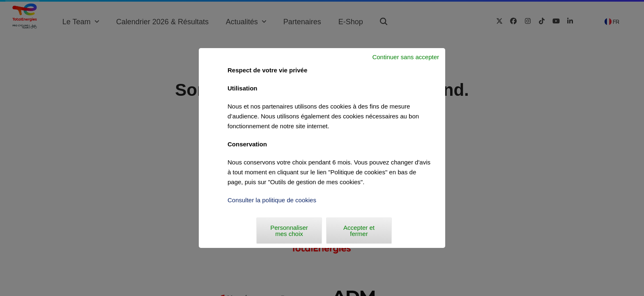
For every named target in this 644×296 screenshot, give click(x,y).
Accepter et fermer (359, 231)
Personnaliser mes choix (289, 231)
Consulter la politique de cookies (272, 200)
